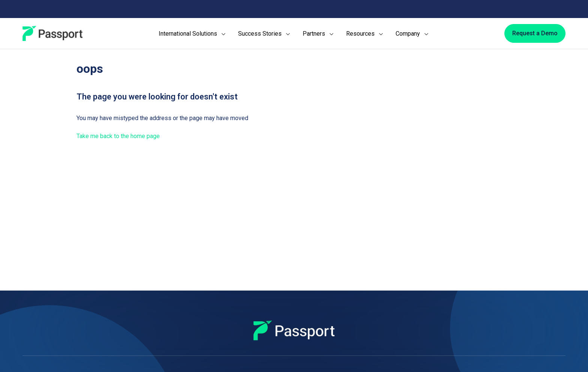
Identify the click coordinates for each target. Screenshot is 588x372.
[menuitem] (192, 34)
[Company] (412, 34)
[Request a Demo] (535, 33)
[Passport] (52, 33)
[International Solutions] (192, 34)
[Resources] (364, 34)
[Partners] (318, 34)
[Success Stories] (264, 34)
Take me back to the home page (118, 136)
